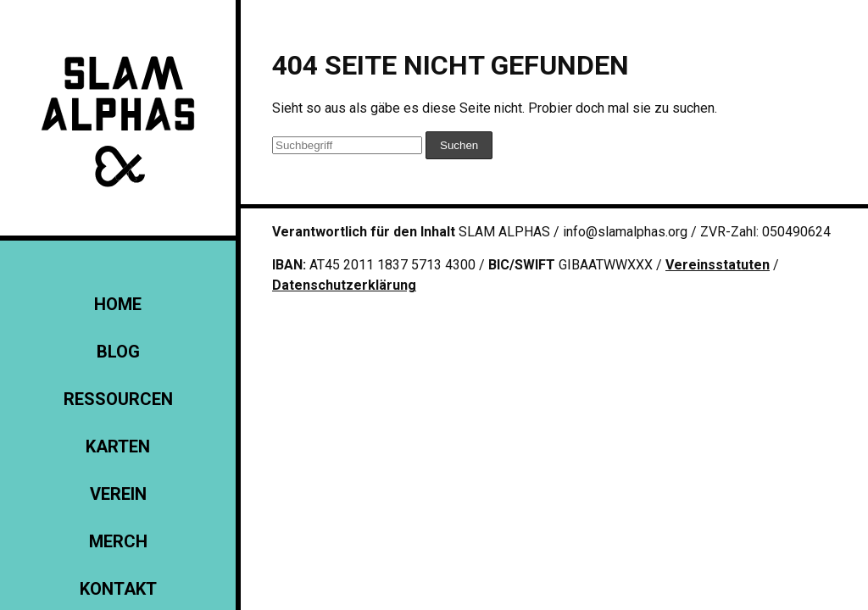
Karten (118, 446)
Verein (118, 494)
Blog (118, 352)
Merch (118, 541)
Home (118, 304)
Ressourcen (118, 399)
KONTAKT (118, 589)
